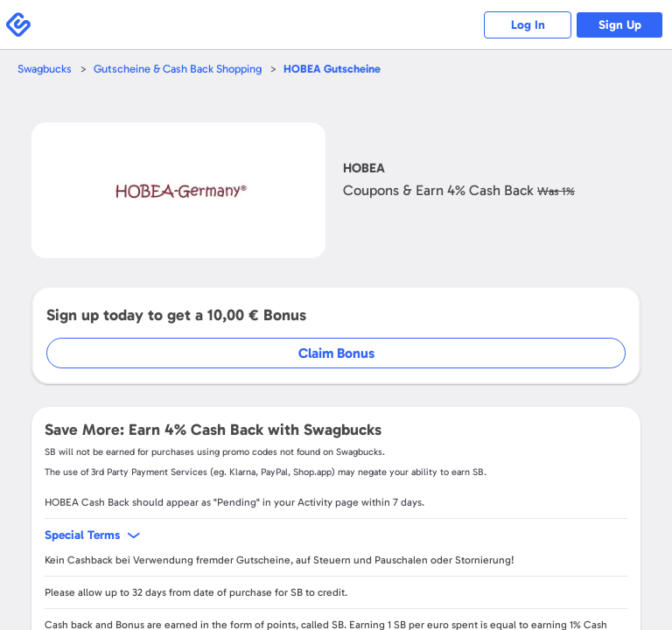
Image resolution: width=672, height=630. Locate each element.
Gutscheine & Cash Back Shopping (178, 69)
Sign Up (620, 25)
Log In (528, 25)
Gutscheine (332, 69)
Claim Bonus (336, 353)
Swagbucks (45, 69)
